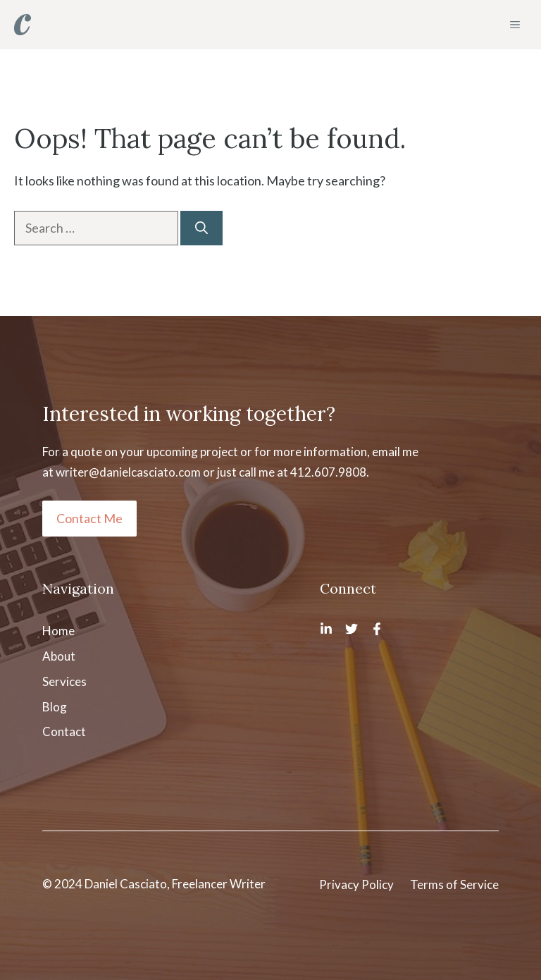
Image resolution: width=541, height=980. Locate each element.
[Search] (201, 228)
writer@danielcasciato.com (128, 472)
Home (58, 631)
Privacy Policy (356, 884)
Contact (64, 731)
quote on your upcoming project (154, 452)
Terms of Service (454, 884)
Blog (55, 707)
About (59, 656)
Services (64, 681)
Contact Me (89, 518)
